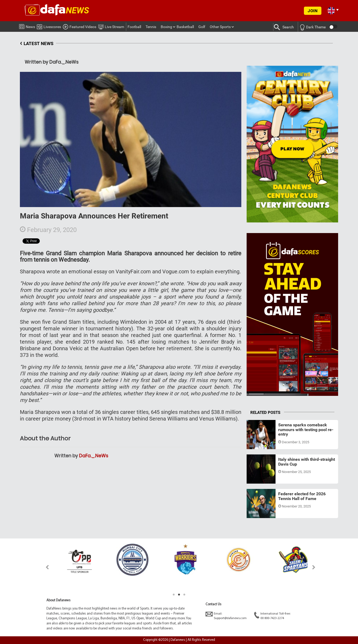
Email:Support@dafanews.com (226, 616)
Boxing (166, 27)
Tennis (151, 27)
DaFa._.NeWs (94, 456)
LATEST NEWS (37, 44)
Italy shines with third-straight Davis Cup (307, 462)
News (27, 26)
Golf (202, 27)
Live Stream (111, 26)
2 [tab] (179, 595)
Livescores (49, 26)
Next (314, 567)
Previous (44, 567)
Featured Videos (80, 26)
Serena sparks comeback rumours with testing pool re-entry (306, 430)
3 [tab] (184, 595)
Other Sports (220, 27)
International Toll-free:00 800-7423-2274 (272, 616)
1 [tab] (174, 595)
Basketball (185, 27)
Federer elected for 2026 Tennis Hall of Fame (302, 496)
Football (134, 27)
